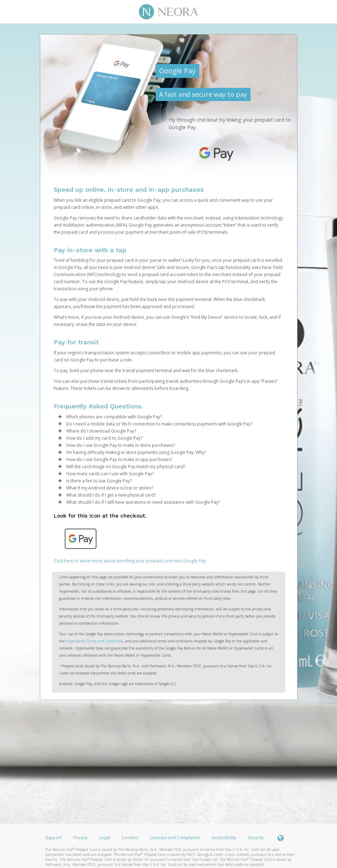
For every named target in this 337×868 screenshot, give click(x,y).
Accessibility (224, 838)
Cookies (130, 838)
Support (53, 838)
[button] (60, 417)
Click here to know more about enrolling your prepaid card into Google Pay (130, 561)
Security (256, 838)
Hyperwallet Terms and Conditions (94, 641)
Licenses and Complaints (175, 838)
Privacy (80, 838)
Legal (105, 838)
